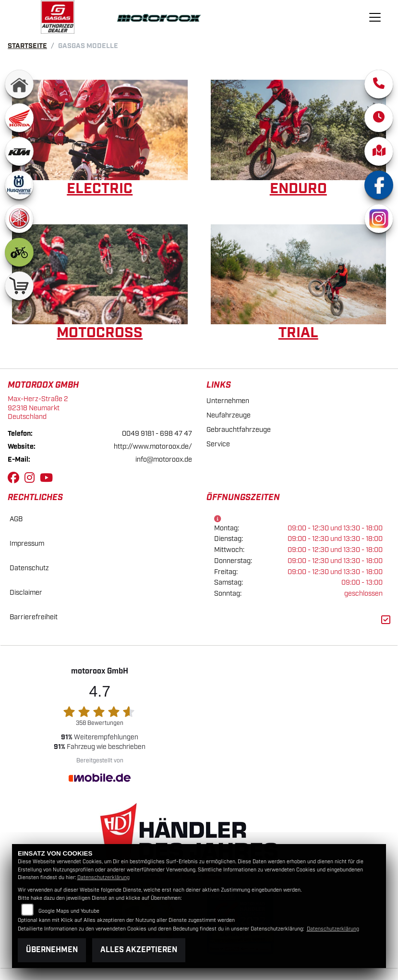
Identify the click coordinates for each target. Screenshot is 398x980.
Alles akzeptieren (139, 950)
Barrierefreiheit (34, 617)
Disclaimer (26, 593)
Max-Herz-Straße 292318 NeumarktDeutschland (38, 408)
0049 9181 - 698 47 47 (157, 434)
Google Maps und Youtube (69, 911)
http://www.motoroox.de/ (153, 447)
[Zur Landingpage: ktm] (19, 151)
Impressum (27, 544)
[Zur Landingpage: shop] (19, 286)
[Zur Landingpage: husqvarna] (19, 185)
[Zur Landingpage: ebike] (19, 252)
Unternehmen (228, 401)
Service (218, 444)
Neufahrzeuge (229, 415)
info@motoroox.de (164, 459)
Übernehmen (52, 950)
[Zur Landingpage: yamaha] (19, 219)
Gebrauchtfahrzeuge (239, 430)
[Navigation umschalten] (375, 17)
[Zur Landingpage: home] (19, 84)
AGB (16, 519)
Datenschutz (29, 568)
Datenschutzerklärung (103, 878)
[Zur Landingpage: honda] (19, 118)
